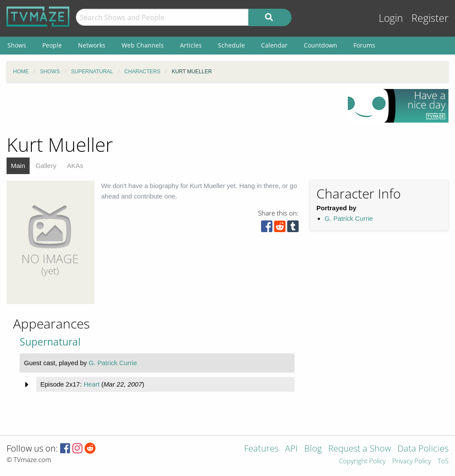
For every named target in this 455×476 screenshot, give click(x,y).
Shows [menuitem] (17, 45)
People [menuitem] (52, 45)
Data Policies (423, 449)
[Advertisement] (171, 109)
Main (18, 166)
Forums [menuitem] (364, 45)
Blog (313, 449)
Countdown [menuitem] (321, 45)
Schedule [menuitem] (231, 45)
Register (430, 18)
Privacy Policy (412, 461)
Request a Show (360, 449)
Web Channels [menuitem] (143, 45)
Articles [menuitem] (191, 45)
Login (391, 18)
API (291, 449)
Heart (92, 384)
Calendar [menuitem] (274, 45)
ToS (443, 461)
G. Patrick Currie (349, 218)
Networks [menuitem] (92, 45)
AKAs (75, 166)
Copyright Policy (362, 461)
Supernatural (50, 342)
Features (261, 449)
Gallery (46, 166)
